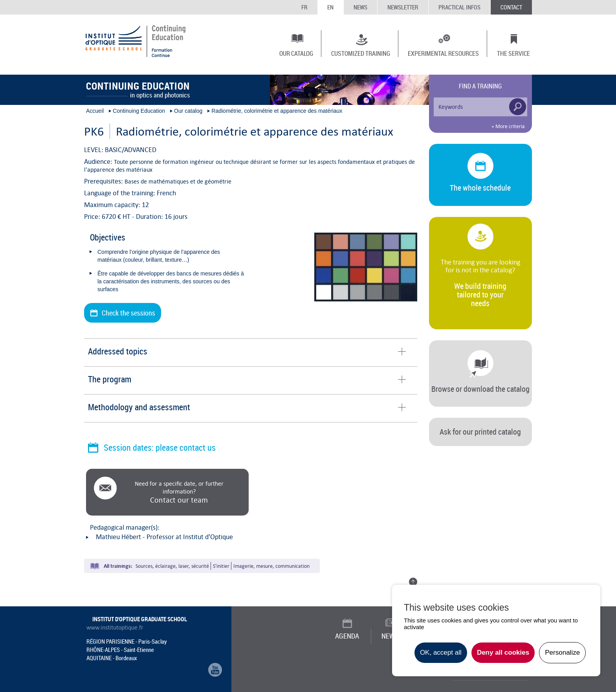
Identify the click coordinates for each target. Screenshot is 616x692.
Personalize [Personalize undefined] (562, 653)
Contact (511, 7)
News (360, 7)
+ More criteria (508, 127)
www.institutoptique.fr (115, 628)
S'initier (221, 566)
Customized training (361, 53)
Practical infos (459, 7)
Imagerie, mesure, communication (271, 566)
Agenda (347, 636)
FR (304, 7)
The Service (513, 53)
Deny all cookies (503, 653)
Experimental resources (443, 53)
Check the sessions (128, 313)
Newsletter (403, 7)
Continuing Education (139, 111)
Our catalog (296, 53)
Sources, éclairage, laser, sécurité (172, 566)
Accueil (95, 111)
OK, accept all (441, 653)
